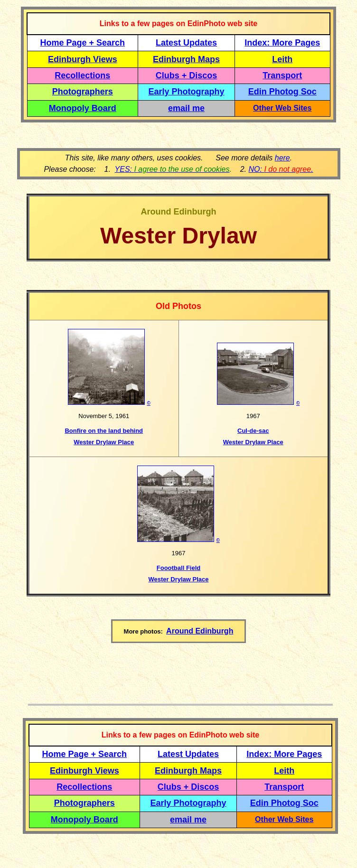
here (282, 158)
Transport (282, 75)
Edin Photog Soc (282, 92)
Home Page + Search (83, 43)
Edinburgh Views (83, 59)
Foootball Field (178, 568)
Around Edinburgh (200, 631)
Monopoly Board (83, 108)
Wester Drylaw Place (104, 442)
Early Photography (187, 92)
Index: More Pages (282, 43)
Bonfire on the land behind (104, 431)
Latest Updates (186, 43)
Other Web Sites (282, 108)
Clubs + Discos (187, 75)
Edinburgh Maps (186, 59)
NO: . (281, 169)
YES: (172, 169)
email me (186, 108)
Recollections (82, 75)
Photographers (83, 92)
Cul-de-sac (253, 431)
